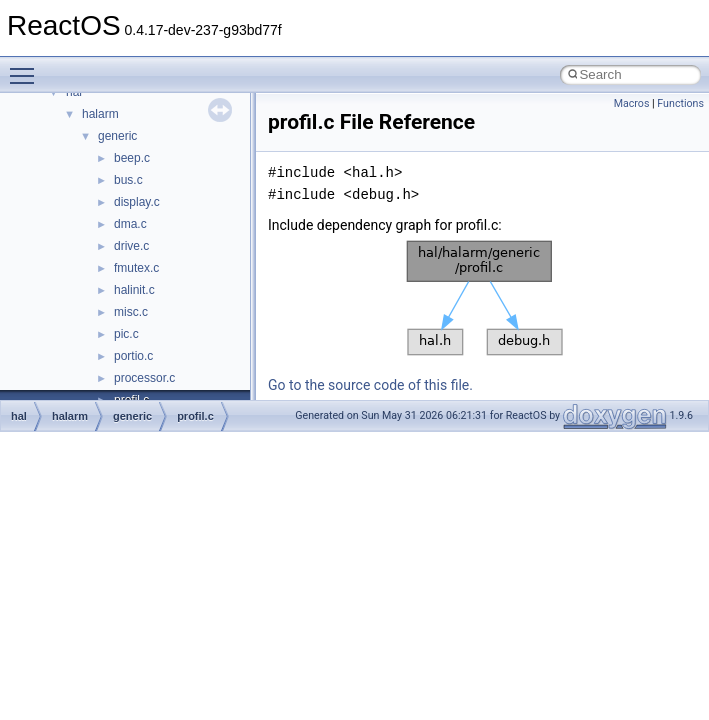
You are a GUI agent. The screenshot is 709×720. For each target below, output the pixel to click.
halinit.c (134, 290)
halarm (100, 114)
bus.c (128, 180)
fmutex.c (136, 268)
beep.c (132, 158)
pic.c (126, 334)
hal (19, 416)
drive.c (131, 246)
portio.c (133, 356)
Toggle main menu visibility (27, 67)
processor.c (144, 378)
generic (117, 136)
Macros (632, 103)
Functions (680, 103)
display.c (137, 202)
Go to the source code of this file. (370, 385)
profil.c (195, 416)
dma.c (130, 224)
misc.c (131, 312)
